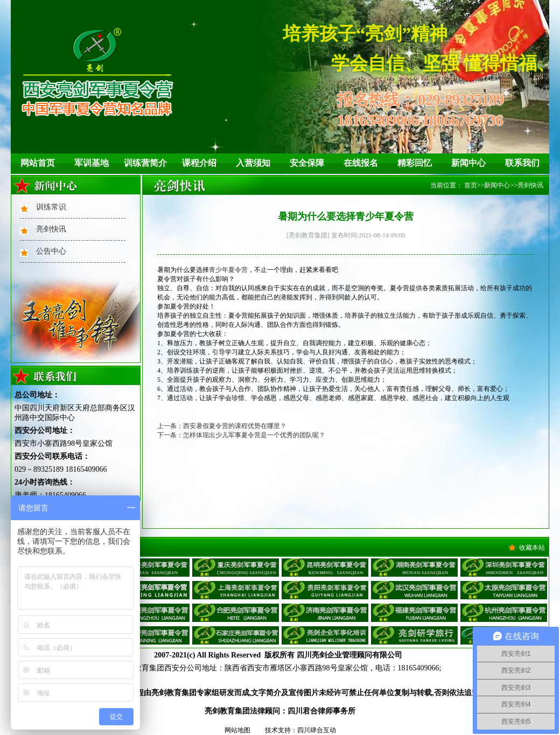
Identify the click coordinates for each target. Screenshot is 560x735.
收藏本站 (532, 548)
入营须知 (253, 163)
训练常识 (51, 207)
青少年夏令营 (228, 270)
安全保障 (307, 163)
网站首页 (38, 163)
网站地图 (237, 730)
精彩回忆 (415, 163)
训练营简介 (145, 163)
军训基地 (92, 163)
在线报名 (361, 163)
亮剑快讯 (51, 229)
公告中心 (51, 251)
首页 (471, 185)
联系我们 (522, 163)
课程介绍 (199, 163)
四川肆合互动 (317, 730)
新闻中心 (468, 163)
